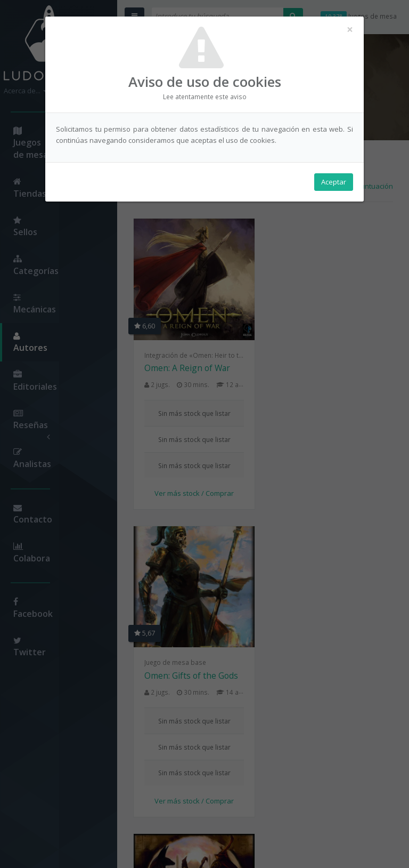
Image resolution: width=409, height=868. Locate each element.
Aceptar (334, 182)
